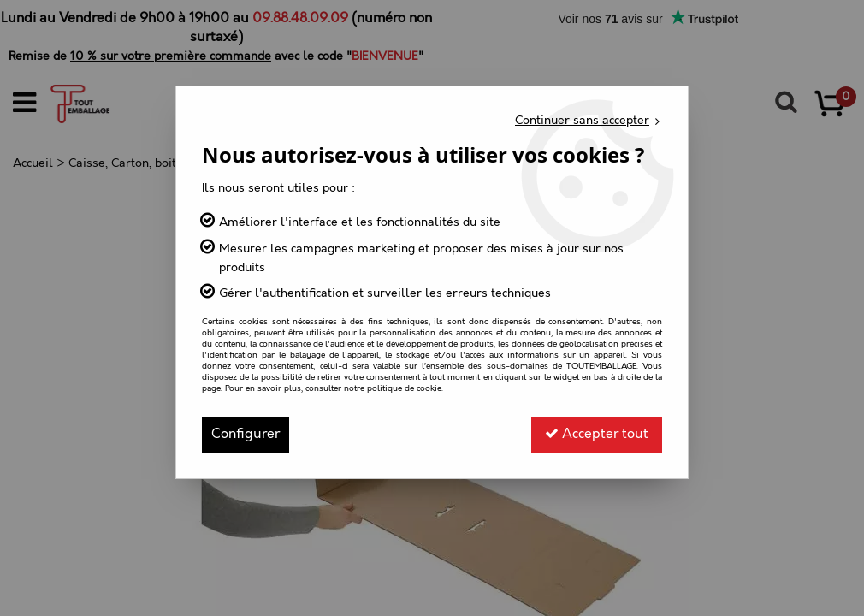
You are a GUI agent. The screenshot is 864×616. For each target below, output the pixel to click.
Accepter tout (597, 434)
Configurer (246, 434)
